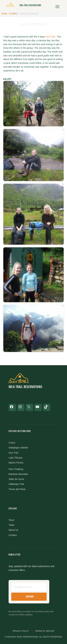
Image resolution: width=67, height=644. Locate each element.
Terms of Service (45, 631)
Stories (13, 14)
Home (4, 14)
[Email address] (29, 587)
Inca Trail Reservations (30, 5)
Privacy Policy (21, 631)
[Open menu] (57, 5)
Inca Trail (50, 37)
